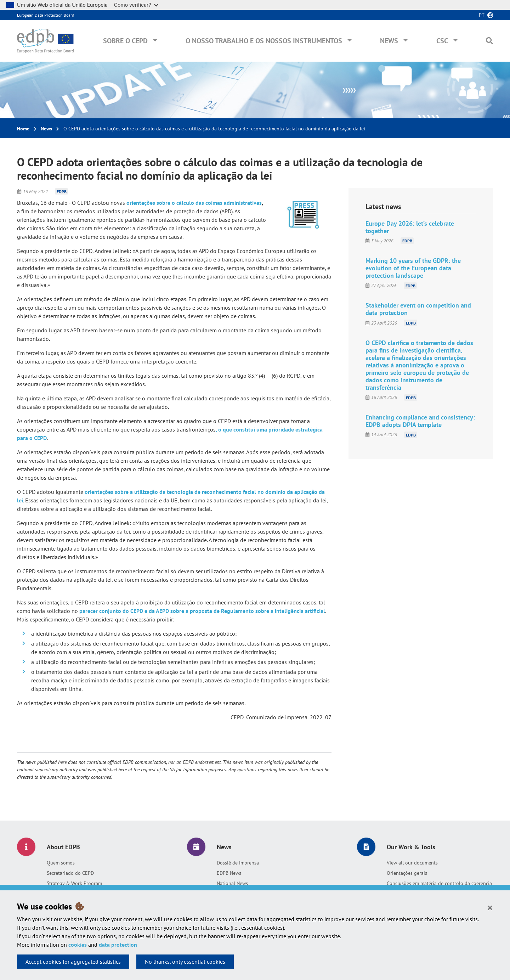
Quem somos (61, 863)
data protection (118, 945)
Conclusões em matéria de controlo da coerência (439, 883)
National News (232, 883)
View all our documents (412, 863)
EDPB (62, 192)
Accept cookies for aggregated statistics (73, 962)
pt (482, 15)
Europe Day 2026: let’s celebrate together (410, 227)
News (389, 41)
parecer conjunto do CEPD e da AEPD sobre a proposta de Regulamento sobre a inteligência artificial (202, 611)
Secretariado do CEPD (70, 873)
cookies (78, 945)
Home (23, 129)
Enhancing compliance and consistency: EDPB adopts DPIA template (420, 421)
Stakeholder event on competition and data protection (418, 309)
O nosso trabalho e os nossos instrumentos (264, 41)
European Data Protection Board (46, 15)
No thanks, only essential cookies (185, 962)
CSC (442, 41)
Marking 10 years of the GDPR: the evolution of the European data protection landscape (413, 268)
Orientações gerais (407, 873)
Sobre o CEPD (125, 41)
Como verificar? (136, 5)
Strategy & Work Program (74, 883)
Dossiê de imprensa (238, 863)
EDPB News (229, 873)
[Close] (490, 907)
